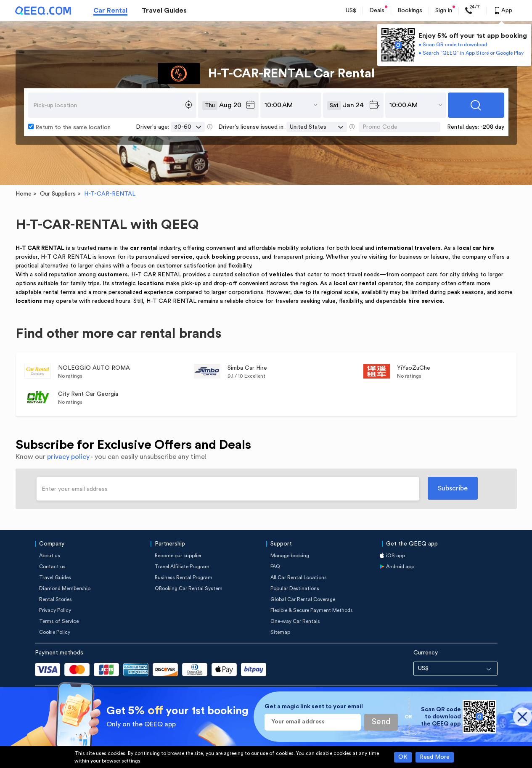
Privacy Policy (55, 610)
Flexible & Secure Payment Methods (312, 610)
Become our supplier (178, 556)
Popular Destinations (295, 588)
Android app (400, 567)
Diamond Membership (65, 588)
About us (50, 556)
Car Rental (110, 11)
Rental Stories (56, 599)
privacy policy (68, 457)
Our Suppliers (58, 194)
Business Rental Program (184, 577)
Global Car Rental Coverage (303, 599)
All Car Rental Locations (299, 577)
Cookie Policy (55, 632)
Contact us (52, 567)
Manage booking (290, 556)
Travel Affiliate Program (182, 567)
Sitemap (280, 632)
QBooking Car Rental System (189, 588)
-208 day (492, 127)
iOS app (396, 556)
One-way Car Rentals (295, 621)
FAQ (275, 567)
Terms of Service (59, 621)
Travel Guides (164, 11)
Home (24, 194)
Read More (435, 757)
